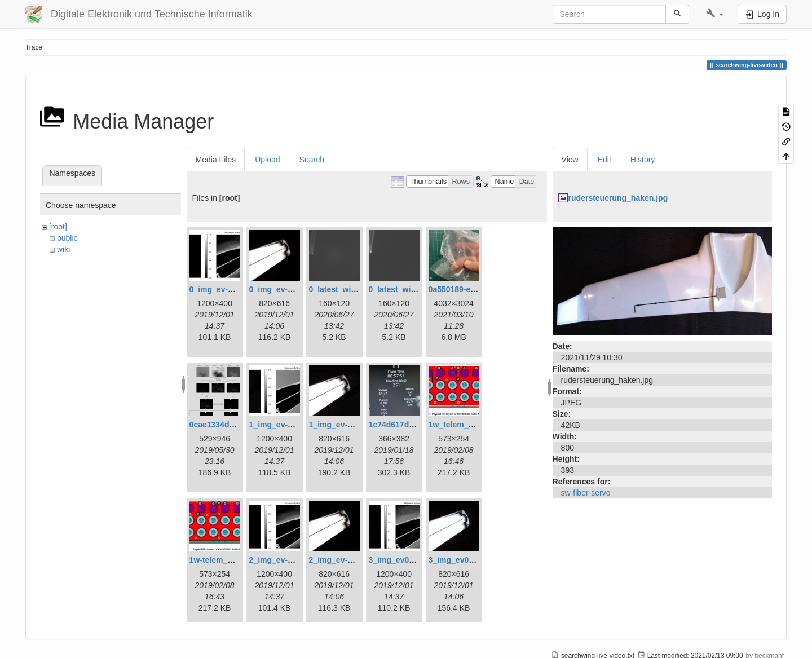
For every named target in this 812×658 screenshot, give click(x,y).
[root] (58, 227)
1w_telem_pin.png (463, 425)
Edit (604, 160)
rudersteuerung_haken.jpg (618, 198)
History (643, 160)
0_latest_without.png (408, 289)
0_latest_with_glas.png (352, 289)
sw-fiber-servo (586, 493)
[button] (715, 14)
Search (312, 160)
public (67, 238)
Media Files (216, 160)
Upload (267, 160)
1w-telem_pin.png (223, 560)
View (570, 160)
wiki (63, 249)
